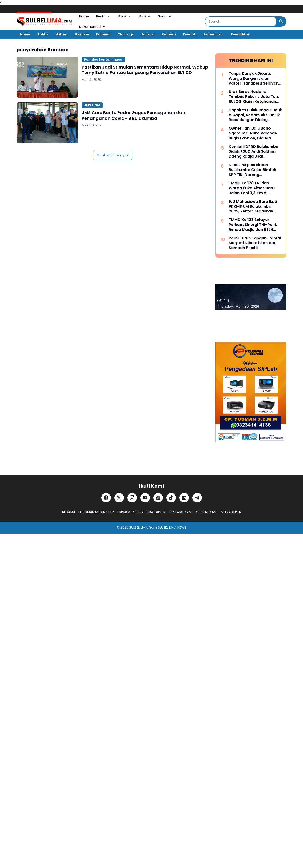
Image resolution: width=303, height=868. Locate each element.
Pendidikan (241, 34)
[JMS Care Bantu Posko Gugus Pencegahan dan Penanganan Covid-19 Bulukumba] (47, 123)
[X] (119, 498)
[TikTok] (171, 498)
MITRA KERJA (231, 512)
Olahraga (126, 34)
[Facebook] (106, 498)
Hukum (61, 34)
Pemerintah (214, 34)
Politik (43, 34)
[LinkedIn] (184, 498)
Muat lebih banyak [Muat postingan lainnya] (113, 155)
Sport (165, 16)
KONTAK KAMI (207, 512)
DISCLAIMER (156, 512)
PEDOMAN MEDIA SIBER (96, 512)
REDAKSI (69, 512)
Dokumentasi (93, 27)
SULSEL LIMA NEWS (172, 527)
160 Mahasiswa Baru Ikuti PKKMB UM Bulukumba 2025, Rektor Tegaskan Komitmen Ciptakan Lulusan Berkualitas (253, 207)
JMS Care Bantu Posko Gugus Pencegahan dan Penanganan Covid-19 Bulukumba (133, 115)
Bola (145, 16)
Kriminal (103, 34)
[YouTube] (145, 498)
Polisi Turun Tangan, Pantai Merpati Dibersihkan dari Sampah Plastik (255, 243)
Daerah (190, 34)
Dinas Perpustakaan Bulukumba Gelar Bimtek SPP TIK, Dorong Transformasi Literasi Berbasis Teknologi (252, 170)
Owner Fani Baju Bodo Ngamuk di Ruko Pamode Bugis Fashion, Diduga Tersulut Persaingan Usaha (255, 133)
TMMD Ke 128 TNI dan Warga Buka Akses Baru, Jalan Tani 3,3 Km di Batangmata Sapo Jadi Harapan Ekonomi (252, 188)
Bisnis (125, 16)
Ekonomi (82, 34)
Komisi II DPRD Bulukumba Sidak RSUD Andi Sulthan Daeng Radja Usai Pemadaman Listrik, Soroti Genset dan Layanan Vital (254, 152)
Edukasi (148, 34)
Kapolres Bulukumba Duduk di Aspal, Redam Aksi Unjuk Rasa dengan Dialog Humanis (255, 115)
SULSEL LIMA (138, 527)
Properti (169, 34)
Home (84, 16)
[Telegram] (197, 498)
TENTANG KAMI (180, 512)
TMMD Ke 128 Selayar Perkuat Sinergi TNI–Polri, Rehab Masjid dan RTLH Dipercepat (253, 225)
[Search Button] (281, 22)
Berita (103, 16)
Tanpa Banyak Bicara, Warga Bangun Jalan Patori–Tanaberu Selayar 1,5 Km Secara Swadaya (253, 78)
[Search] (241, 22)
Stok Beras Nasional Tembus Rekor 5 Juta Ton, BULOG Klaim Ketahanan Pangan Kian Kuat (254, 97)
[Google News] (158, 498)
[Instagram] (132, 498)
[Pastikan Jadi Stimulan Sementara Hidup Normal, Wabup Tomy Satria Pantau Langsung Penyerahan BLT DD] (47, 77)
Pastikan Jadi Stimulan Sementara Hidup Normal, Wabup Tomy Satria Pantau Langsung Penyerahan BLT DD (145, 70)
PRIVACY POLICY (130, 512)
